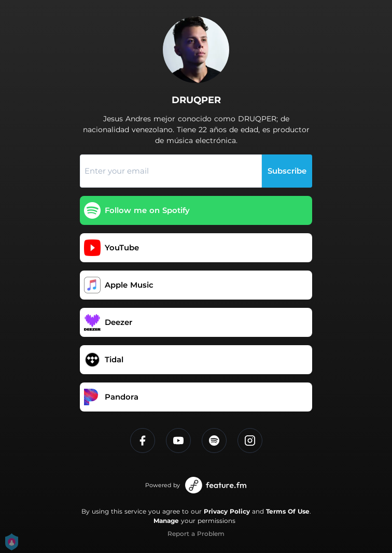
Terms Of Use (288, 511)
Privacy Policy (227, 511)
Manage (166, 521)
